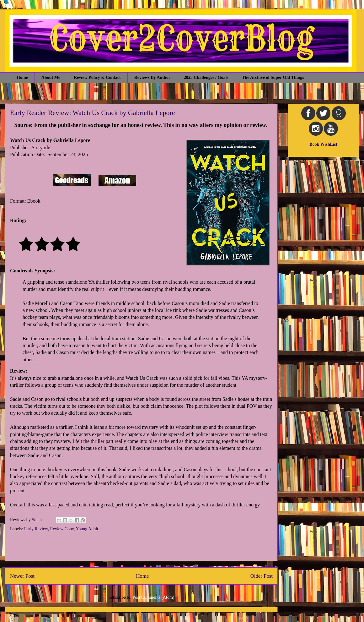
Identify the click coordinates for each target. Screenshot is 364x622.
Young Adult (87, 529)
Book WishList (323, 144)
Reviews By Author (152, 77)
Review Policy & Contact (97, 77)
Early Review (36, 529)
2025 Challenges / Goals (206, 77)
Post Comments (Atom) (153, 597)
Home (22, 77)
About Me (51, 77)
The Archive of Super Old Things (273, 77)
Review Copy (62, 529)
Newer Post (22, 576)
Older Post (262, 576)
